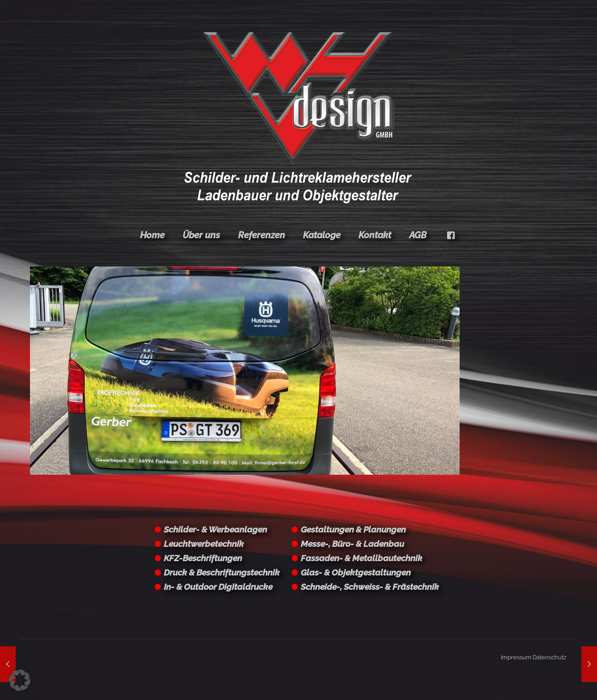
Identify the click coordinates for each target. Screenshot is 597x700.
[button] (20, 680)
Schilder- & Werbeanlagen (215, 529)
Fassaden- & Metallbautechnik (362, 558)
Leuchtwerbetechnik (204, 544)
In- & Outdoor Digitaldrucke (218, 587)
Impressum (516, 657)
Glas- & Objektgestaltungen (356, 572)
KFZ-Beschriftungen (203, 558)
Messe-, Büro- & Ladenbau (352, 544)
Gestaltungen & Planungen (353, 529)
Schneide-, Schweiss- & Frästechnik (370, 587)
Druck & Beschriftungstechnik (222, 572)
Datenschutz (549, 657)
